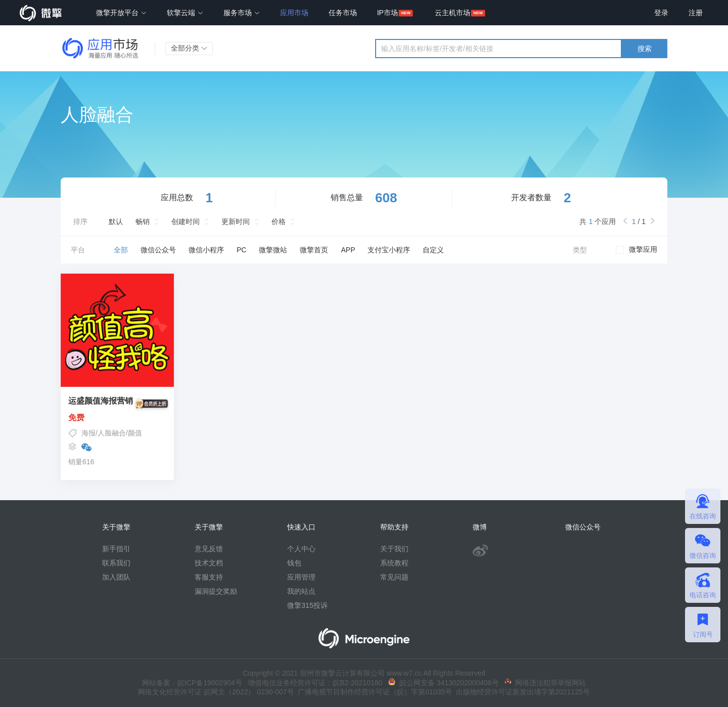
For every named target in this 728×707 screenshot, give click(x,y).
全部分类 (189, 48)
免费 (117, 418)
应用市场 (294, 13)
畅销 (143, 222)
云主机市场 (452, 13)
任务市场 (343, 13)
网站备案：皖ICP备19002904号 (192, 683)
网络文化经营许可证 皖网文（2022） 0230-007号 (216, 692)
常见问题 (394, 577)
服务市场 (242, 13)
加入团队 (116, 577)
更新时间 (236, 222)
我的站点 (301, 591)
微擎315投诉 (307, 605)
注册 (696, 13)
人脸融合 (112, 433)
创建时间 (186, 222)
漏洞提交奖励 (216, 591)
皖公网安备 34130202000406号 (444, 683)
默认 (116, 222)
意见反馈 (209, 549)
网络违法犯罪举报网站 (545, 683)
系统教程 (394, 563)
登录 (661, 13)
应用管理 (301, 577)
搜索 (645, 49)
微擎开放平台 (121, 13)
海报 (88, 433)
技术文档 (209, 563)
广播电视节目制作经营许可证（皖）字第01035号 (373, 692)
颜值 (135, 433)
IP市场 (388, 13)
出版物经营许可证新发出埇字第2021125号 (521, 692)
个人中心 (301, 549)
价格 (279, 222)
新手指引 (116, 549)
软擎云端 (185, 13)
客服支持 (209, 577)
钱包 (294, 563)
